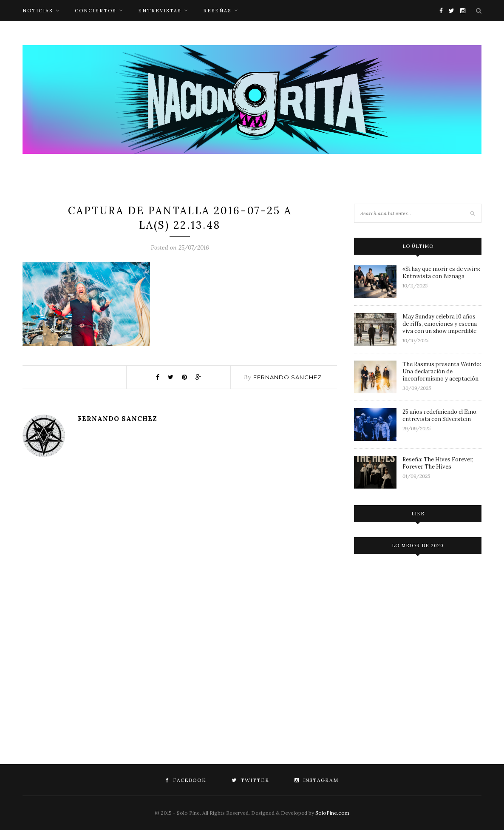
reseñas (217, 11)
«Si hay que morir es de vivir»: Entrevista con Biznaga (441, 273)
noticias (38, 11)
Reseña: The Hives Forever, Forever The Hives (438, 463)
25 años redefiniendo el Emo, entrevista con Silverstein (440, 415)
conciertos (95, 11)
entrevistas (160, 11)
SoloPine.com (332, 813)
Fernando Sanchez (287, 377)
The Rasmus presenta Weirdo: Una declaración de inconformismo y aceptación (442, 371)
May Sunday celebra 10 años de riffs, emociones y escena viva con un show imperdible (440, 324)
